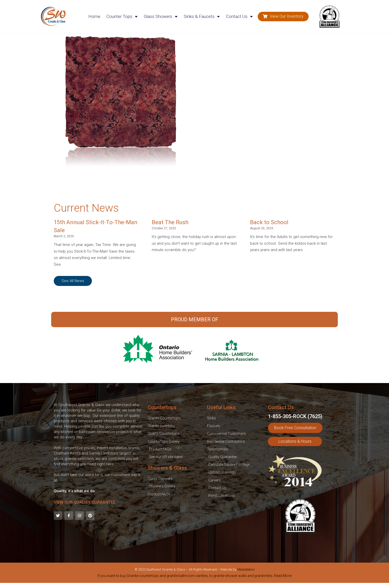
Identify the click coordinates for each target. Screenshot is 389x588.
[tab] (194, 577)
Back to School (269, 222)
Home (94, 16)
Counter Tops (122, 17)
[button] (283, 17)
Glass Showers (161, 17)
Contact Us (239, 17)
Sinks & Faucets (202, 17)
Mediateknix (246, 569)
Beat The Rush (170, 222)
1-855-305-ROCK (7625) (295, 416)
